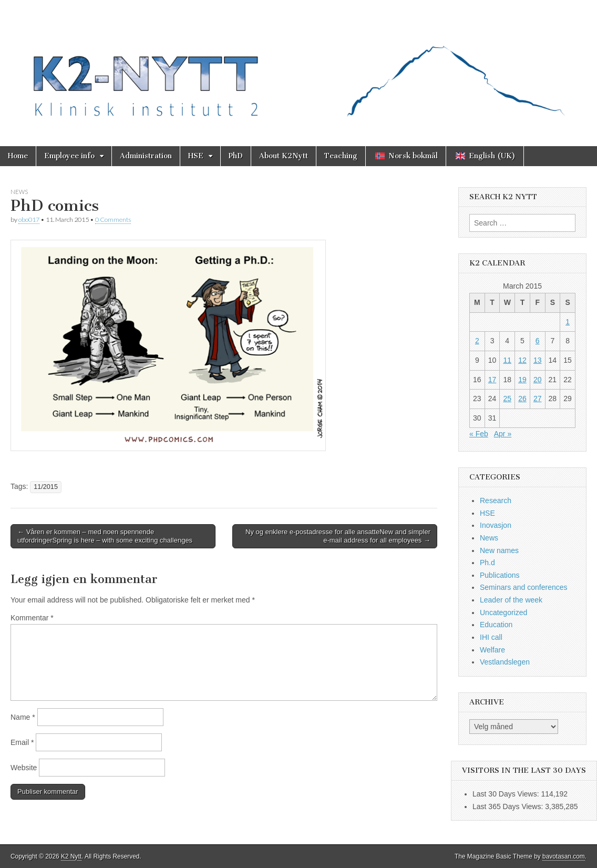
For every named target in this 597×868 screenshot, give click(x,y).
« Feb (479, 434)
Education (496, 625)
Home (18, 156)
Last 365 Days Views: (509, 806)
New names (499, 550)
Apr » (503, 434)
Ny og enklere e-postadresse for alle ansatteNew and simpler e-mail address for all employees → (338, 536)
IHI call (491, 637)
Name (23, 717)
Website (24, 768)
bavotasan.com (564, 856)
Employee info (69, 156)
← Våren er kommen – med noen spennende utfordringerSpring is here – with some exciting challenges (105, 536)
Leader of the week (511, 600)
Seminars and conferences (524, 587)
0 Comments (113, 219)
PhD (236, 156)
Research (496, 501)
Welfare (492, 650)
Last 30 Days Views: (507, 794)
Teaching (341, 156)
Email (22, 742)
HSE (196, 156)
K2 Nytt (71, 856)
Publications (500, 575)
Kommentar (32, 618)
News (19, 192)
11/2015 (46, 487)
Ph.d (487, 563)
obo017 (29, 219)
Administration (146, 156)
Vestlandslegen (505, 662)
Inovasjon (496, 525)
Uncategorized (503, 612)
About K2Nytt (284, 156)
